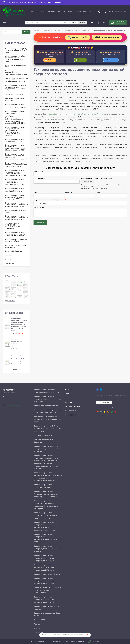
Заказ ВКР (51, 12)
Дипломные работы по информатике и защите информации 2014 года (15, 218)
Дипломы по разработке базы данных (16, 246)
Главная (36, 31)
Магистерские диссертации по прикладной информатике (16, 73)
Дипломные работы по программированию (15, 140)
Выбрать (50, 60)
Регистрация (121, 11)
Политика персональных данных (107, 407)
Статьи (8, 259)
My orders (69, 403)
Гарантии (41, 12)
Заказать (80, 60)
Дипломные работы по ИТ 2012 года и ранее (16, 241)
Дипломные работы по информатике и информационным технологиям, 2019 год (15, 182)
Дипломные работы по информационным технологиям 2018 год (15, 190)
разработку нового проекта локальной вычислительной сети (76, 114)
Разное (8, 255)
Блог (67, 394)
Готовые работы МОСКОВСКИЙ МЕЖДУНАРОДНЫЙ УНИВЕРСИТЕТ (13, 226)
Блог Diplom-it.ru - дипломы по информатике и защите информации (65, 31)
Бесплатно (10, 264)
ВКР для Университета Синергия (15, 100)
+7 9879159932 (10, 390)
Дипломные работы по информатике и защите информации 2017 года (15, 197)
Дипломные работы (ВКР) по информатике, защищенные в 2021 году (16, 106)
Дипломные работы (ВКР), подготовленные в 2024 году (16, 51)
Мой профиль (71, 411)
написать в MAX (107, 37)
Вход (111, 11)
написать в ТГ (77, 37)
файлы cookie (57, 635)
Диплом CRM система (14, 251)
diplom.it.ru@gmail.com (13, 405)
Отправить (40, 223)
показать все (10, 301)
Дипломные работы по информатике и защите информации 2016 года (15, 205)
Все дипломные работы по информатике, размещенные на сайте (16, 80)
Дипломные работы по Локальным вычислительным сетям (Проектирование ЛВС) (15, 148)
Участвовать (111, 60)
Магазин (69, 390)
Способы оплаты (82, 12)
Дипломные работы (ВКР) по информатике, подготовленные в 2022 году (16, 88)
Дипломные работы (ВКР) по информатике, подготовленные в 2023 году (16, 59)
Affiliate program (72, 407)
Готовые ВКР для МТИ (14, 95)
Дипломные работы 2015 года (16, 211)
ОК (87, 635)
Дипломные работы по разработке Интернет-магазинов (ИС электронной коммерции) (16, 157)
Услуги (33, 12)
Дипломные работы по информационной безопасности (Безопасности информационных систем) (15, 131)
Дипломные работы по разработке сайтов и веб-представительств (17, 165)
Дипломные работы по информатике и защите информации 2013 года (15, 234)
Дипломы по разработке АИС (16, 66)
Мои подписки (71, 415)
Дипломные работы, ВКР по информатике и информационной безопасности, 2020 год (16, 173)
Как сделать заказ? (65, 12)
